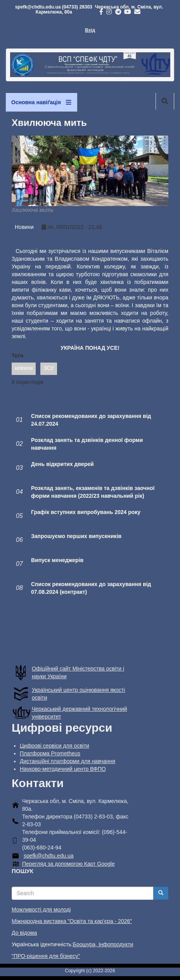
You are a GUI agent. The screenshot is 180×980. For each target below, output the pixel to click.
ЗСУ (49, 368)
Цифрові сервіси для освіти (55, 746)
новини (24, 368)
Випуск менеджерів (57, 560)
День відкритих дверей (62, 464)
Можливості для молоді (41, 910)
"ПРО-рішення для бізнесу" (46, 956)
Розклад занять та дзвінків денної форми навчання (87, 444)
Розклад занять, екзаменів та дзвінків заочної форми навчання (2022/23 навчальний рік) (93, 492)
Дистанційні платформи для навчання (67, 761)
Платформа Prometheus (50, 753)
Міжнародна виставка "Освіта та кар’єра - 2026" (72, 921)
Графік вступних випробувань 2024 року (86, 512)
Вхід (90, 30)
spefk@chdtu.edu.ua (49, 856)
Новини (24, 227)
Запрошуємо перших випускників (76, 536)
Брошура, (86, 944)
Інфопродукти (116, 944)
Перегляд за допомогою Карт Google (68, 864)
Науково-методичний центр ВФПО (63, 769)
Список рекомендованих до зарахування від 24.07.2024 (91, 420)
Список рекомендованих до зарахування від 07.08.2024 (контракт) (91, 588)
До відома (24, 933)
